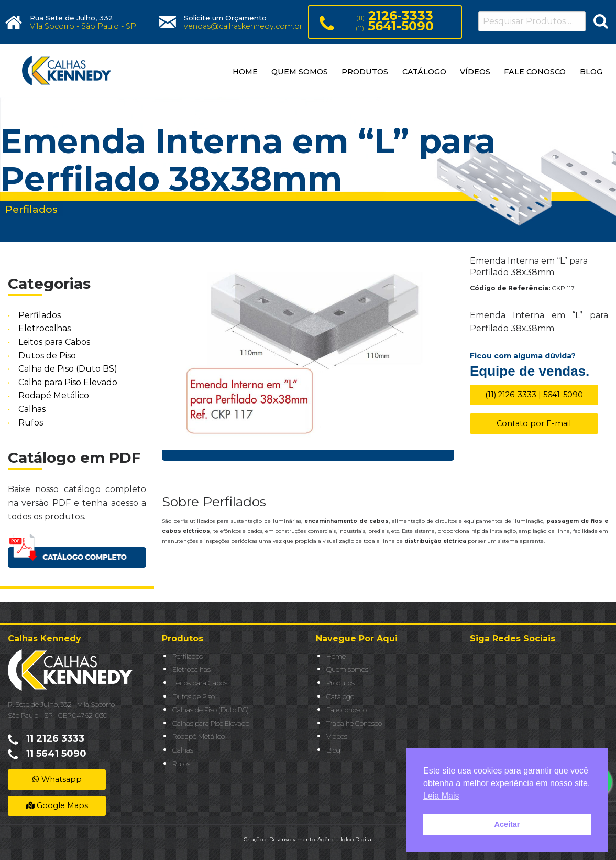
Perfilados (40, 315)
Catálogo (340, 697)
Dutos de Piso (47, 356)
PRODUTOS (365, 72)
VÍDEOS (475, 72)
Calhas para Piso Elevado (211, 723)
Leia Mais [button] (441, 796)
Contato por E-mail (534, 423)
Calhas (32, 409)
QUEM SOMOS (300, 72)
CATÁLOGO (424, 72)
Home (336, 656)
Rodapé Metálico (54, 396)
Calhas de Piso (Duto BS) (211, 710)
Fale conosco (346, 710)
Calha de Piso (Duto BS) (68, 369)
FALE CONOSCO (535, 72)
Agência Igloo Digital (345, 839)
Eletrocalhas (45, 329)
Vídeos (337, 737)
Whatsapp (57, 779)
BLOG (591, 72)
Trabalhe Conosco (354, 723)
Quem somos (347, 670)
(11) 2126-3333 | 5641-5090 (534, 395)
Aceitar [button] (507, 824)
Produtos (340, 683)
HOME (245, 72)
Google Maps (57, 805)
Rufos (31, 423)
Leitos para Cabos (54, 342)
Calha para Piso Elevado (68, 382)
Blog (333, 750)
